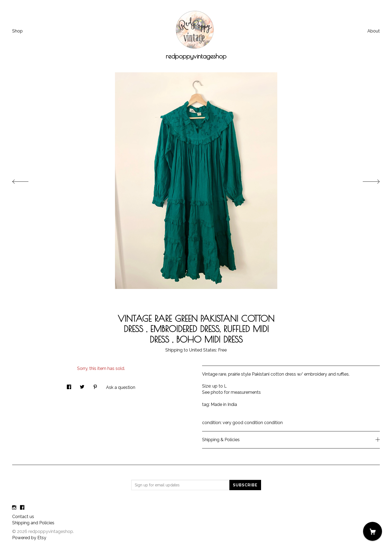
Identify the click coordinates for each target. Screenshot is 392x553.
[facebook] (22, 508)
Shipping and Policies (33, 523)
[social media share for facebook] (69, 385)
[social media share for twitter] (82, 385)
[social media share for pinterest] (95, 385)
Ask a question (121, 387)
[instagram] (14, 508)
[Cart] (373, 531)
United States (203, 350)
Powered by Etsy (29, 538)
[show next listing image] (366, 180)
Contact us (23, 517)
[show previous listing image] (26, 180)
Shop (17, 31)
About (374, 31)
